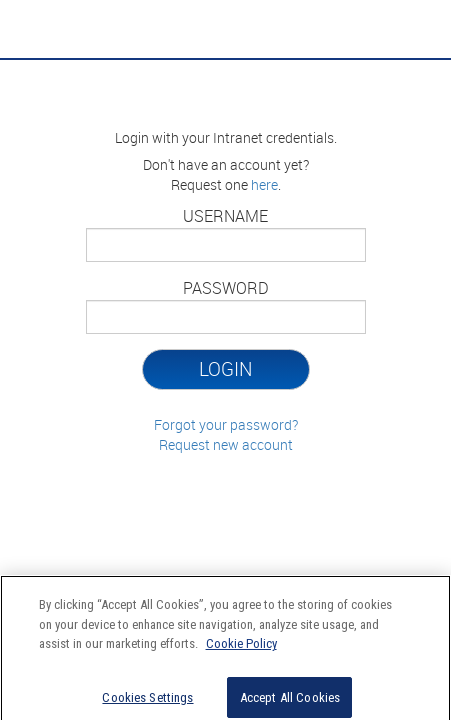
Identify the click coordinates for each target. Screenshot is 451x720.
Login (225, 369)
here (264, 184)
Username (225, 216)
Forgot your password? (226, 424)
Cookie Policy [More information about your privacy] (241, 648)
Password (226, 288)
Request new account (226, 444)
